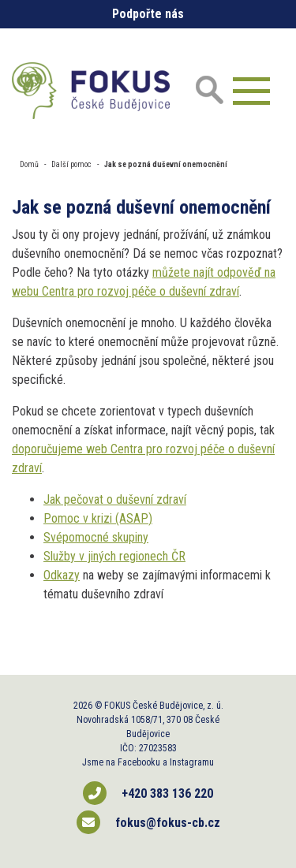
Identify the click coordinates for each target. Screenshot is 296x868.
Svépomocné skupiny (96, 537)
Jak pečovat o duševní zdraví (115, 499)
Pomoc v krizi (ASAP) (98, 518)
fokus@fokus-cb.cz (148, 822)
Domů (29, 164)
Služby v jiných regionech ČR (114, 556)
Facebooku (139, 762)
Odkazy (62, 575)
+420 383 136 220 (148, 793)
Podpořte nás (148, 14)
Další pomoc (71, 164)
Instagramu (192, 762)
